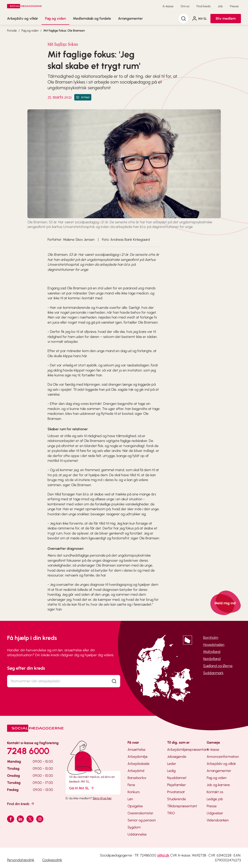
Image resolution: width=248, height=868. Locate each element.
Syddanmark (213, 673)
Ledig (171, 771)
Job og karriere (218, 785)
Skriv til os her (102, 798)
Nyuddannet (177, 778)
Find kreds (204, 6)
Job (220, 6)
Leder (172, 764)
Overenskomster (140, 813)
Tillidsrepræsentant (182, 806)
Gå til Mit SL (82, 788)
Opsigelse (135, 806)
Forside (12, 31)
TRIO (171, 813)
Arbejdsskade (138, 764)
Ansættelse (136, 750)
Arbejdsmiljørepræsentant (188, 750)
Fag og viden (55, 18)
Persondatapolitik (21, 860)
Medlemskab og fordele (92, 18)
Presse (234, 6)
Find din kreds (21, 804)
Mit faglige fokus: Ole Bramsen (64, 31)
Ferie (131, 785)
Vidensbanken (218, 820)
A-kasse (168, 6)
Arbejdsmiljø (137, 757)
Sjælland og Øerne (218, 666)
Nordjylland (212, 659)
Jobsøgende (177, 757)
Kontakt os (215, 792)
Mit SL (199, 19)
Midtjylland (212, 652)
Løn (130, 799)
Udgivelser (215, 813)
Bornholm (211, 638)
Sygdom (134, 827)
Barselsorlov (137, 778)
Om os (185, 6)
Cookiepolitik (52, 860)
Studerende (176, 799)
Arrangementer (130, 18)
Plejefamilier (176, 785)
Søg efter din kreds (26, 668)
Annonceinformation (223, 757)
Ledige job (215, 799)
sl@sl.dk (163, 855)
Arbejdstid (136, 771)
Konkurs (134, 792)
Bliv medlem (226, 18)
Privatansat (176, 792)
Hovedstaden (214, 645)
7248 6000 (28, 751)
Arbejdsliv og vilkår (23, 18)
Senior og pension (142, 820)
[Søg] (183, 19)
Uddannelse (137, 834)
